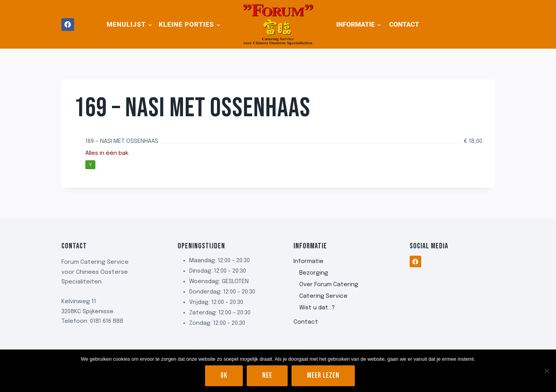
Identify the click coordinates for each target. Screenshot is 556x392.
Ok (224, 376)
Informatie (309, 261)
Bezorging (314, 273)
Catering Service (323, 296)
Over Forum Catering (329, 285)
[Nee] (546, 371)
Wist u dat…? (317, 308)
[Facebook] (68, 25)
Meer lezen (323, 376)
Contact (404, 24)
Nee (267, 376)
